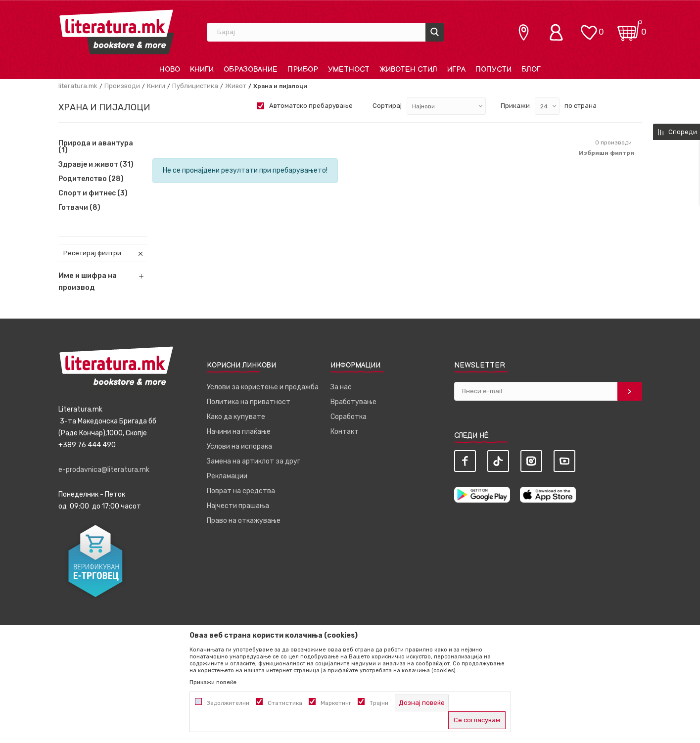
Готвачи (79, 208)
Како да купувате (236, 417)
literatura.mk (78, 86)
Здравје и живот (96, 165)
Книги (156, 86)
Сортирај (387, 106)
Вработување (353, 402)
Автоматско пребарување (311, 106)
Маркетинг (336, 703)
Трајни (379, 703)
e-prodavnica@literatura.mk (104, 470)
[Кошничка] (630, 27)
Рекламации (227, 476)
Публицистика (195, 86)
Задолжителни (228, 703)
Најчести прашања (238, 506)
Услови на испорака (239, 446)
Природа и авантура (96, 147)
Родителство (91, 179)
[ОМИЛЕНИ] (589, 27)
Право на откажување (244, 521)
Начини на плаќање (239, 432)
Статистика (285, 703)
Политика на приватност (249, 402)
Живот (236, 86)
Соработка (349, 417)
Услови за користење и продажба (263, 387)
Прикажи (515, 106)
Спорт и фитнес (93, 193)
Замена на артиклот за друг (254, 461)
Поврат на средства (241, 491)
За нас (341, 387)
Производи (122, 86)
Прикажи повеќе (213, 682)
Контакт (345, 432)
